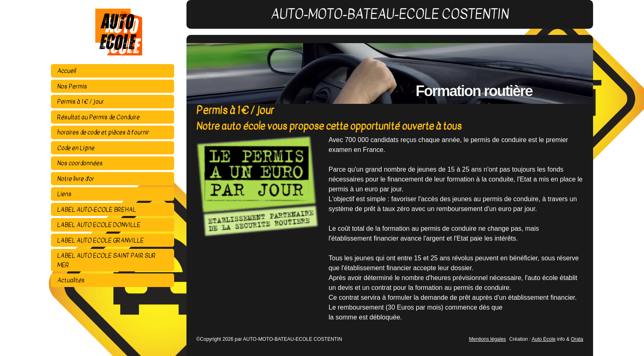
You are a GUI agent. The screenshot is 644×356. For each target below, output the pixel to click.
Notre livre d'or (76, 179)
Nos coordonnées (80, 163)
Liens (64, 194)
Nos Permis (72, 86)
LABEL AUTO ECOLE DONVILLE (99, 225)
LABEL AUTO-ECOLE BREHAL (97, 209)
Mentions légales (488, 339)
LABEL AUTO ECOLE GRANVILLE (100, 240)
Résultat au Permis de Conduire (98, 117)
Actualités (71, 280)
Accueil (67, 71)
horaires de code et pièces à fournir (103, 132)
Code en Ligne (76, 148)
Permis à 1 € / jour (80, 101)
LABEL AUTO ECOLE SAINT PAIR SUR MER (106, 260)
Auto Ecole (544, 339)
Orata (577, 339)
